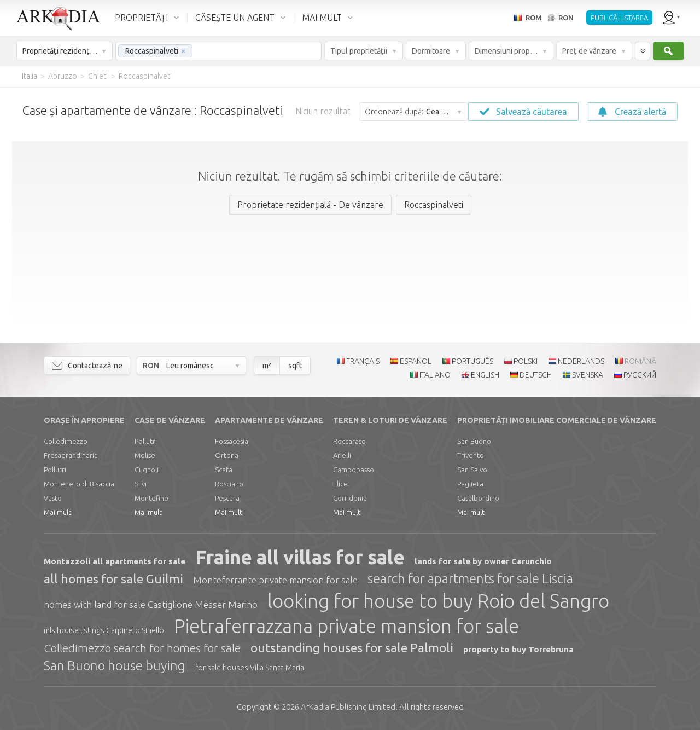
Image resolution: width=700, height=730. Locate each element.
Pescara (227, 498)
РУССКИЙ (640, 375)
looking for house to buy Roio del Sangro (438, 601)
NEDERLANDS (581, 361)
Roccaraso (349, 441)
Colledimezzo (66, 441)
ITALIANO (435, 375)
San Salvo (472, 470)
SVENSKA (588, 375)
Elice (340, 484)
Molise (145, 455)
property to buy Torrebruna (518, 649)
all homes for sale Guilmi (113, 579)
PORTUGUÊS (472, 361)
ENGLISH (485, 375)
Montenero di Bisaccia (79, 484)
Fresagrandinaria (71, 455)
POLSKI (526, 361)
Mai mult (57, 512)
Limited (348, 707)
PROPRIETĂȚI (141, 18)
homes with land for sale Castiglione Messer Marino (151, 604)
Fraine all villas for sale (300, 557)
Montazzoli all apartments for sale (115, 561)
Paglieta (470, 484)
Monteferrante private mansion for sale (275, 580)
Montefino (151, 498)
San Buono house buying (115, 666)
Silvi (141, 484)
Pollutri (55, 470)
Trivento (471, 455)
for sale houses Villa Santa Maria (250, 668)
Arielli (342, 455)
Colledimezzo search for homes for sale (142, 648)
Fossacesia (232, 441)
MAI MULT (322, 18)
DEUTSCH (536, 375)
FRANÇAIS (363, 361)
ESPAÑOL (416, 361)
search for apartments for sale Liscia (470, 579)
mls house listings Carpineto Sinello (104, 630)
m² (267, 366)
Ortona (227, 455)
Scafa (224, 470)
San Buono (474, 441)
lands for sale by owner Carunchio (483, 561)
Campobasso (354, 470)
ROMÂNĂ (640, 361)
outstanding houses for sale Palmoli (352, 648)
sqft (295, 366)
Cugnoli (147, 470)
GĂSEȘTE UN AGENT (235, 18)
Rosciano (229, 484)
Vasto (53, 498)
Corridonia (350, 498)
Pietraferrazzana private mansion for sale (346, 626)
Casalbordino (478, 498)
